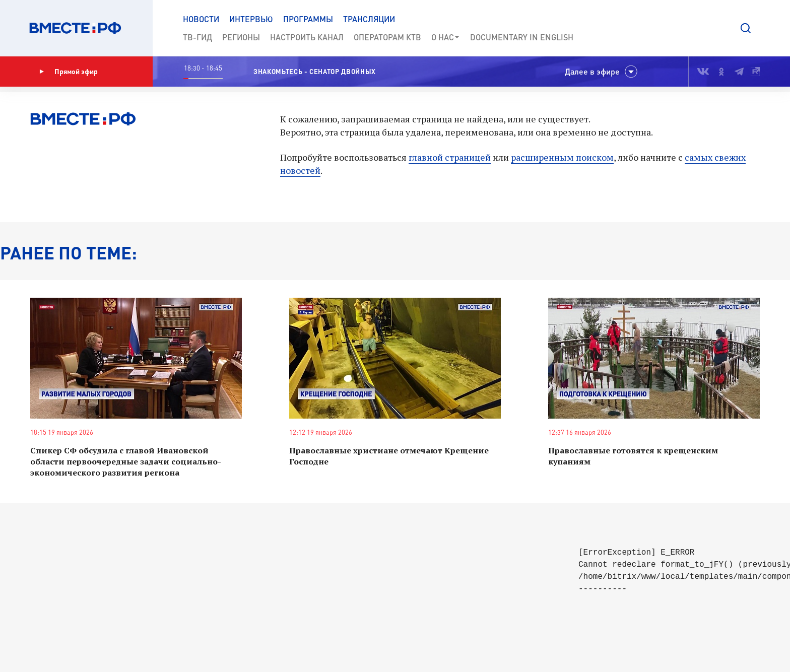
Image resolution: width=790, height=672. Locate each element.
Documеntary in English (522, 37)
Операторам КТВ (387, 37)
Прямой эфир (69, 72)
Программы (308, 19)
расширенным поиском (562, 157)
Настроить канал (307, 37)
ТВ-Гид (197, 37)
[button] (746, 28)
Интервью (251, 19)
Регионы (241, 37)
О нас (446, 37)
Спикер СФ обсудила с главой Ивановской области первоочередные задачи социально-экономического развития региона (126, 461)
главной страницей (450, 157)
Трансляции (369, 19)
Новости (201, 19)
